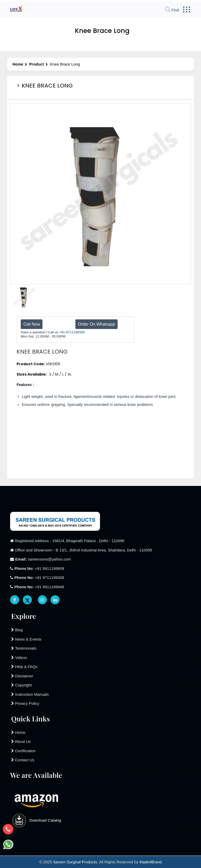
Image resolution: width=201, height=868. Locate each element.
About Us (21, 741)
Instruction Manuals (30, 694)
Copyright (21, 685)
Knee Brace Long (65, 64)
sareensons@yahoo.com (43, 559)
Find (172, 10)
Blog (17, 630)
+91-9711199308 (72, 332)
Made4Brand (150, 862)
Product (39, 64)
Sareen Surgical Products (75, 862)
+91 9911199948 (39, 587)
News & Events (26, 639)
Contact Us (23, 760)
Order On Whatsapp (96, 324)
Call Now (32, 324)
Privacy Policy (25, 703)
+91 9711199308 (39, 578)
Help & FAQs (24, 667)
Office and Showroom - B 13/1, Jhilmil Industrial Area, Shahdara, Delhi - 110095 (83, 550)
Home (20, 64)
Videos (19, 658)
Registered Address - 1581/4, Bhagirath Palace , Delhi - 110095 (70, 541)
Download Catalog (36, 820)
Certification (23, 751)
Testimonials (24, 648)
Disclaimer (22, 676)
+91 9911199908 (39, 568)
